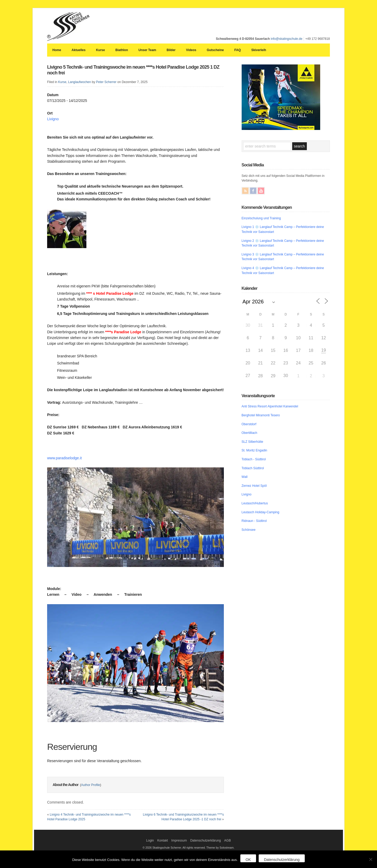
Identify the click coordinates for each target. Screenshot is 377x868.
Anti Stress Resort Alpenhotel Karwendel (270, 406)
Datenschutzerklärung (206, 840)
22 (273, 363)
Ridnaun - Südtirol (254, 521)
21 (260, 363)
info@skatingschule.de (287, 39)
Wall (245, 477)
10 (298, 338)
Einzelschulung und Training (261, 218)
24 (298, 363)
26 (324, 363)
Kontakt (163, 840)
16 (286, 350)
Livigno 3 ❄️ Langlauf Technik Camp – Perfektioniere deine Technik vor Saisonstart (283, 257)
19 (324, 350)
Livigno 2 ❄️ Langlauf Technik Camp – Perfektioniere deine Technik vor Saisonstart (283, 243)
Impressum (179, 840)
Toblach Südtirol (253, 468)
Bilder (171, 50)
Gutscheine (215, 50)
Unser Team (147, 50)
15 (273, 350)
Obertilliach (250, 433)
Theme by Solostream (220, 848)
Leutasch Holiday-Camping (260, 512)
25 (311, 363)
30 (248, 325)
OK (248, 860)
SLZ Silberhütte (253, 442)
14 (260, 350)
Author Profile (90, 785)
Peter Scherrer (106, 82)
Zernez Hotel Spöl (254, 486)
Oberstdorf (249, 424)
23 (286, 363)
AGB (227, 840)
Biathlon (122, 50)
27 (248, 376)
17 (298, 350)
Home (57, 50)
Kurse (101, 50)
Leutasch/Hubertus (255, 503)
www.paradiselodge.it (64, 458)
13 (248, 350)
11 (311, 338)
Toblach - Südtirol (254, 459)
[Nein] (370, 859)
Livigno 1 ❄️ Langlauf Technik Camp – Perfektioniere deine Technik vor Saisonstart (283, 229)
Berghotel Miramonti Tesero (261, 415)
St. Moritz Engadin (254, 450)
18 (311, 350)
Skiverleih (259, 50)
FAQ (238, 50)
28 (260, 376)
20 (248, 363)
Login (150, 840)
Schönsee (249, 530)
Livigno (53, 119)
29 (273, 376)
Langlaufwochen (79, 82)
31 (260, 325)
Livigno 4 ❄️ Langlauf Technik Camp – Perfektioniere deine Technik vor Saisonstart (283, 271)
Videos (191, 50)
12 (324, 338)
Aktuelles (78, 50)
